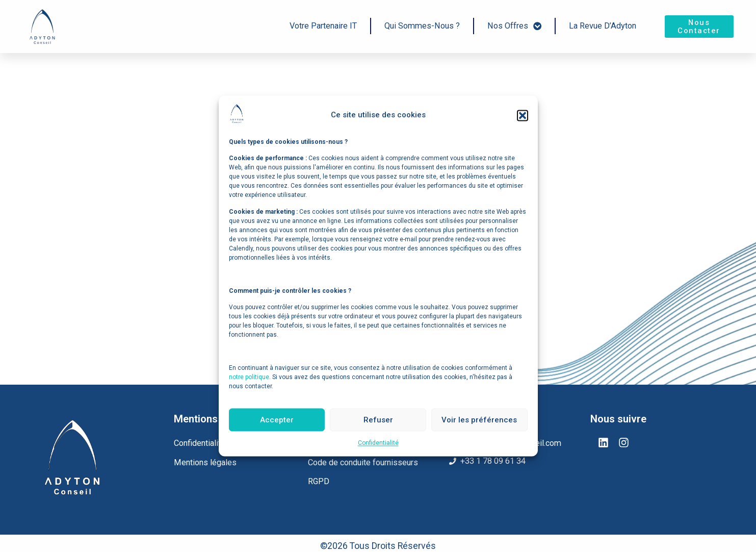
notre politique (249, 377)
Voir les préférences (479, 420)
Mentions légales (205, 462)
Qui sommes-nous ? (422, 26)
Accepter (277, 420)
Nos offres (514, 26)
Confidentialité (378, 443)
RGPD (319, 481)
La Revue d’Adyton (603, 26)
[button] (523, 115)
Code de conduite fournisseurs (363, 462)
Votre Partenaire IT (323, 26)
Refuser (378, 420)
